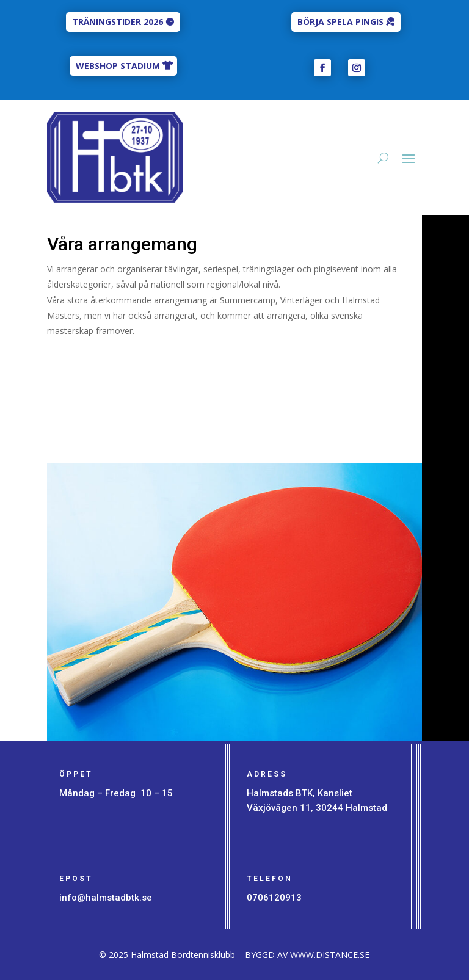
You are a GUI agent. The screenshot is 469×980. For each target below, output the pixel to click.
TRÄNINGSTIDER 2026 (118, 22)
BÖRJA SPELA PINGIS (340, 22)
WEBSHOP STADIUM (118, 66)
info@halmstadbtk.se (106, 898)
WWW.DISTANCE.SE (330, 955)
